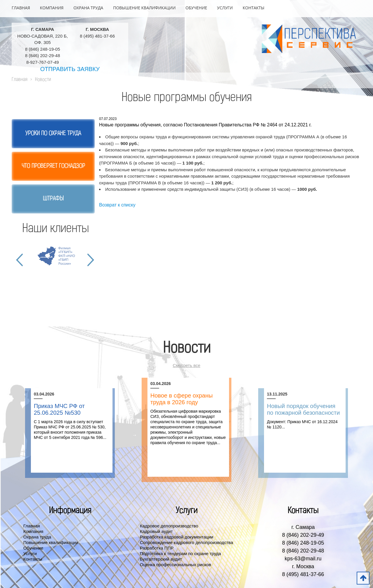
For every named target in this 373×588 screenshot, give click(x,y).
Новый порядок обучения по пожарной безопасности (303, 409)
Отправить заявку (70, 69)
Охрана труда (88, 8)
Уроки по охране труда (53, 134)
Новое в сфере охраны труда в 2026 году (182, 399)
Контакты (254, 8)
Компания (52, 8)
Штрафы (53, 199)
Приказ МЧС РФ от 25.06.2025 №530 (59, 409)
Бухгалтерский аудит (161, 559)
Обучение (196, 8)
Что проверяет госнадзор (53, 166)
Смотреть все (187, 365)
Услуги (225, 8)
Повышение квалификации (144, 8)
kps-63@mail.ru (303, 559)
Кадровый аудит (156, 531)
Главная (21, 8)
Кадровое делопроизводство (169, 526)
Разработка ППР (157, 548)
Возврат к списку (117, 205)
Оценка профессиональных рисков (176, 565)
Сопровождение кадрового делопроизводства (186, 542)
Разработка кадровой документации (177, 537)
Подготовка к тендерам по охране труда (180, 553)
